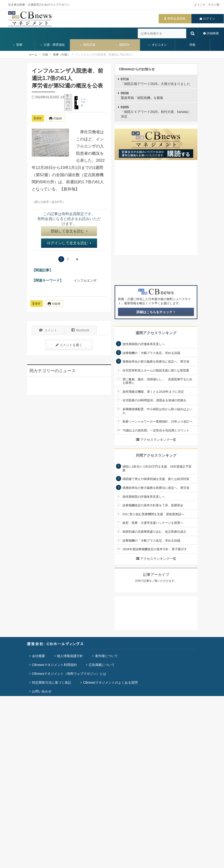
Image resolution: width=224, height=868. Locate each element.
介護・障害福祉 (53, 45)
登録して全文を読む (69, 231)
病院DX (122, 45)
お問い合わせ (42, 691)
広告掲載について (102, 665)
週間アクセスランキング (156, 333)
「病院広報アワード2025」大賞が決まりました (155, 81)
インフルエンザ (85, 280)
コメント (48, 330)
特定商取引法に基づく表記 (52, 682)
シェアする (83, 102)
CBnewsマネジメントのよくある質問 (110, 682)
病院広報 (87, 45)
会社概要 (38, 656)
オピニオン (158, 45)
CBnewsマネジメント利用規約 (54, 665)
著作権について (106, 656)
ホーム (33, 55)
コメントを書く (69, 345)
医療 (17, 45)
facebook (80, 330)
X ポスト (76, 103)
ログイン (209, 19)
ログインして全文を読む (69, 243)
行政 (45, 55)
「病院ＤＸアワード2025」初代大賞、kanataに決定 (155, 112)
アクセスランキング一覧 (156, 440)
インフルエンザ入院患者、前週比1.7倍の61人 (104, 55)
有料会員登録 (176, 19)
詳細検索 (213, 33)
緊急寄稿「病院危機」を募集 (142, 95)
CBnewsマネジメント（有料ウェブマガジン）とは (69, 674)
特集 (192, 45)
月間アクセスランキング (156, 455)
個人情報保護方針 (70, 656)
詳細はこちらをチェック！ (156, 312)
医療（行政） (62, 55)
